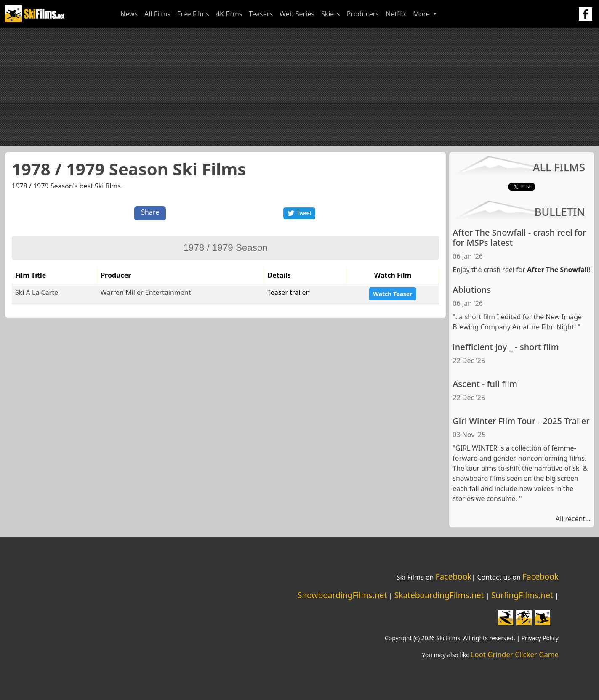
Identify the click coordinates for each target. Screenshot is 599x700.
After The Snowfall (558, 270)
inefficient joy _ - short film (506, 347)
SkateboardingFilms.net (439, 595)
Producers (363, 14)
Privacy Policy (540, 638)
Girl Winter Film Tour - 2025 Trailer (521, 421)
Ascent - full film (485, 384)
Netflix (396, 14)
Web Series (297, 14)
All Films (157, 14)
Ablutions (472, 290)
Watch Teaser (393, 294)
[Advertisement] (300, 87)
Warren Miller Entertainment (146, 292)
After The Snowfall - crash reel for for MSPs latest (519, 237)
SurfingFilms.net (522, 595)
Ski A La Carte (37, 292)
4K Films (229, 14)
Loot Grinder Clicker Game (515, 654)
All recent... (573, 519)
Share (150, 212)
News (129, 14)
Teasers (261, 14)
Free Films (193, 14)
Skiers (331, 14)
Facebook (453, 577)
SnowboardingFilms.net (342, 595)
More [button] (422, 14)
